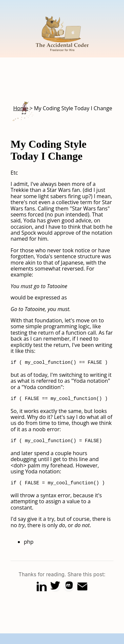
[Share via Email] (82, 586)
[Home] (62, 54)
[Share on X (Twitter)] (55, 586)
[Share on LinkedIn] (42, 586)
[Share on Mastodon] (69, 586)
